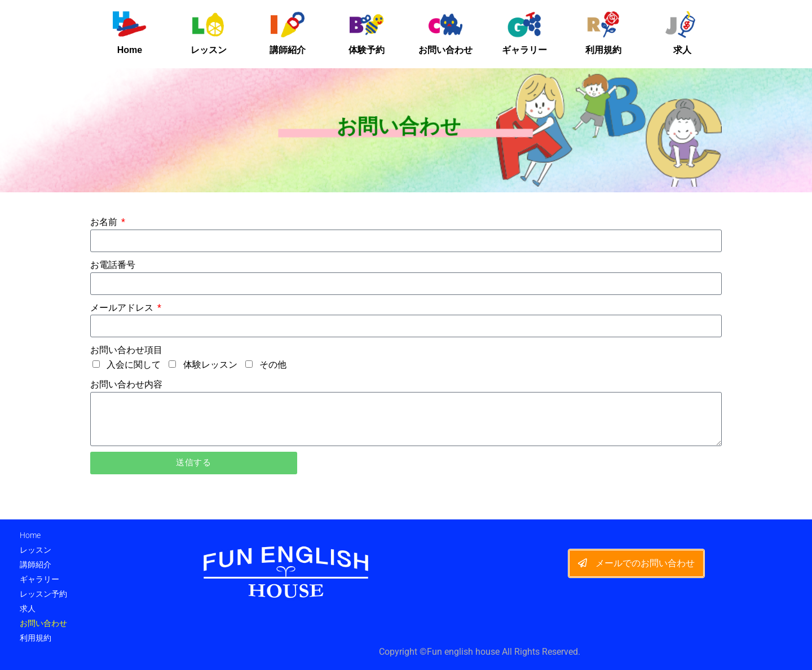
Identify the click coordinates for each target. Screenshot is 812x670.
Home (130, 50)
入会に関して (134, 365)
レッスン (209, 50)
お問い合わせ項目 (126, 350)
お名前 (105, 222)
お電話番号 (113, 265)
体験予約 (367, 50)
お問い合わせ (445, 50)
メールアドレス (123, 308)
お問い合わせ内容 (126, 384)
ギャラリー (524, 50)
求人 (682, 50)
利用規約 (603, 50)
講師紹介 (288, 50)
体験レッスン (210, 365)
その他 (273, 365)
